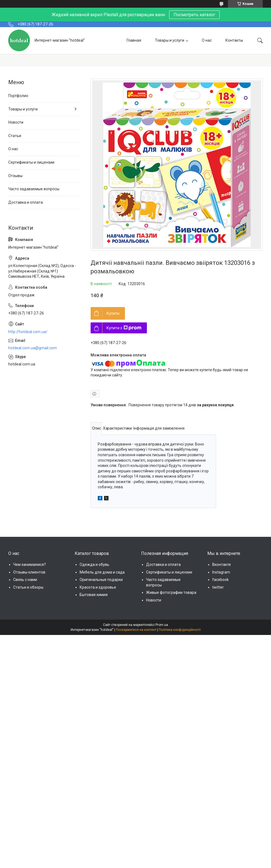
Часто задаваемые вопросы (34, 189)
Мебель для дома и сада (102, 572)
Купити (113, 313)
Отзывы (15, 176)
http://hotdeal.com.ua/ (28, 332)
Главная (134, 40)
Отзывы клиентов (29, 572)
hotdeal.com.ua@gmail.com (33, 348)
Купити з (124, 328)
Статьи (15, 136)
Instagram (221, 572)
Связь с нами (25, 580)
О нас (207, 40)
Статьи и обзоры (28, 587)
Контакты (234, 40)
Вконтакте (222, 565)
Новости (16, 122)
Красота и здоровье (98, 587)
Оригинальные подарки (101, 580)
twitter (218, 587)
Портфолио (18, 96)
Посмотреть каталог (194, 15)
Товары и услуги (170, 40)
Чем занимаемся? (30, 565)
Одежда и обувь (94, 565)
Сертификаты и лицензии (31, 162)
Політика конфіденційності (180, 630)
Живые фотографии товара (171, 592)
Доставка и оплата (26, 202)
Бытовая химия (94, 595)
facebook (220, 580)
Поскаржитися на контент (136, 630)
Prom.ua (162, 625)
